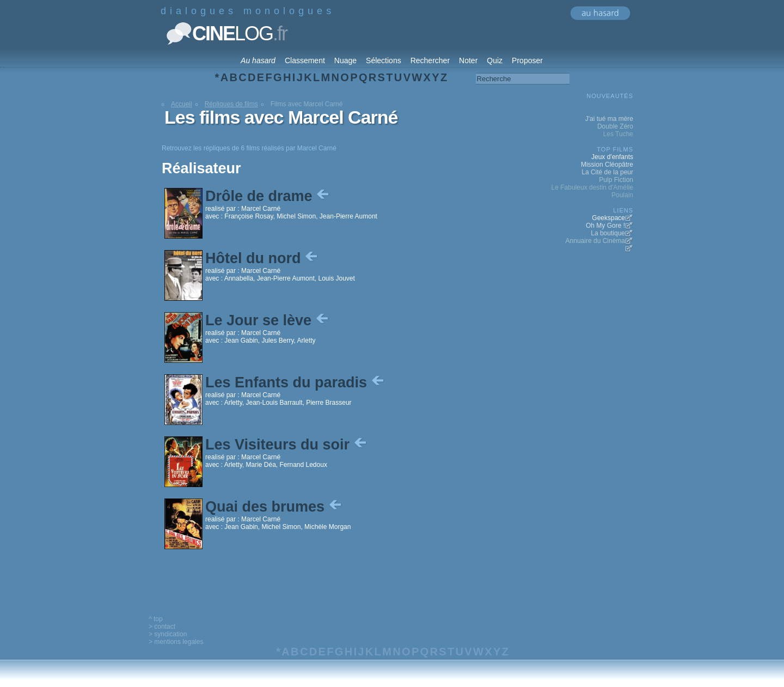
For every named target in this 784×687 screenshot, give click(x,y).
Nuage (345, 60)
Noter (468, 60)
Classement (305, 60)
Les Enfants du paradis (296, 382)
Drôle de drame (268, 196)
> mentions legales (176, 642)
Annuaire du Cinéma (595, 241)
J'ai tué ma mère (609, 119)
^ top (156, 619)
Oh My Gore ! (605, 226)
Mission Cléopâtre (607, 165)
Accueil (182, 104)
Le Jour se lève (268, 320)
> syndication (168, 634)
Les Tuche (618, 134)
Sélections (384, 60)
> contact (162, 627)
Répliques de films (231, 104)
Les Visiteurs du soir (287, 445)
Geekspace (608, 218)
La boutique (608, 233)
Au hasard (258, 60)
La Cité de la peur (607, 172)
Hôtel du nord (262, 258)
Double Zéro (615, 126)
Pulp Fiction (616, 180)
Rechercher (430, 60)
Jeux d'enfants (612, 157)
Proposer (527, 60)
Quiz (495, 60)
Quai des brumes (274, 507)
